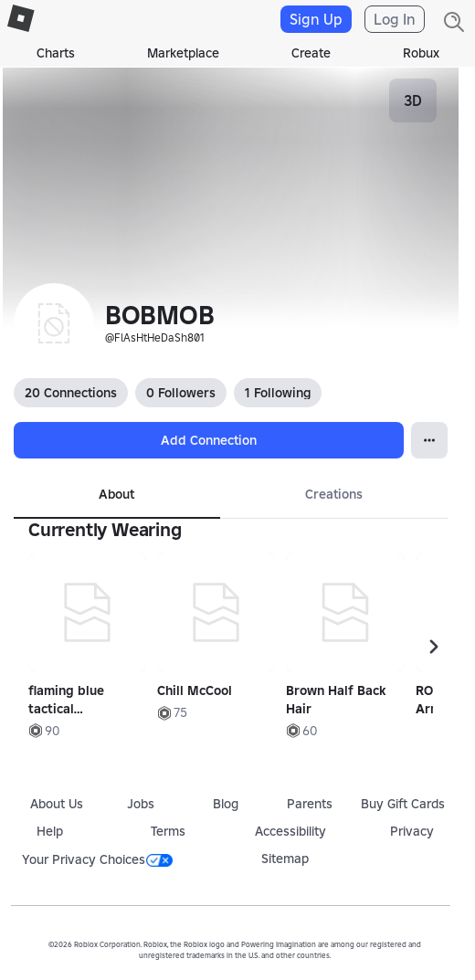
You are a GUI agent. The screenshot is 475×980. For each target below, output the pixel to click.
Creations (334, 494)
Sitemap (285, 859)
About (116, 494)
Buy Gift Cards (403, 804)
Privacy (412, 831)
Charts (56, 53)
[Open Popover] (429, 440)
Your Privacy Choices (97, 859)
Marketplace (183, 53)
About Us (57, 804)
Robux (421, 53)
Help (50, 831)
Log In (395, 19)
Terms (168, 831)
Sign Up (316, 19)
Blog (226, 804)
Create (311, 53)
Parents (310, 804)
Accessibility (290, 831)
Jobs (141, 804)
